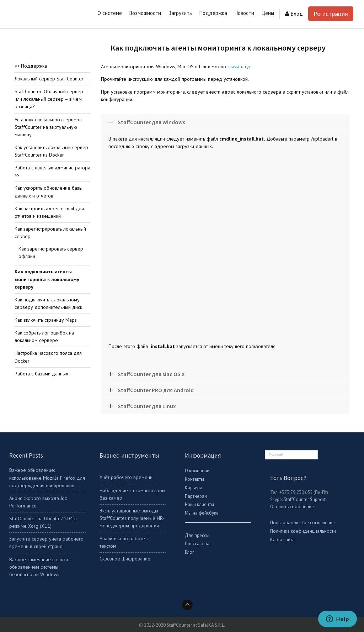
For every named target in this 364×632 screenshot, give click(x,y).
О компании (197, 471)
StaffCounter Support (305, 499)
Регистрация (331, 14)
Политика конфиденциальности (303, 531)
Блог (189, 552)
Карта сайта (282, 540)
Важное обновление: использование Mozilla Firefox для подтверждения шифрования (47, 478)
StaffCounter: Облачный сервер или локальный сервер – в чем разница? (49, 99)
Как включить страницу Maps (46, 320)
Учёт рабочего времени (126, 477)
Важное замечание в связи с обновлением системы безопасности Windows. (40, 567)
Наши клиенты (199, 504)
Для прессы (197, 535)
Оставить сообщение (292, 507)
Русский (276, 455)
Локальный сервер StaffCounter (49, 79)
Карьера (194, 488)
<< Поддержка (31, 66)
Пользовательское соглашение (303, 523)
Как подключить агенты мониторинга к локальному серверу (47, 279)
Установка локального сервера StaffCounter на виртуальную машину (48, 127)
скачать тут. (240, 67)
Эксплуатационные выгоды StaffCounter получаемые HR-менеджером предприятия (132, 518)
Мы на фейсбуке (202, 513)
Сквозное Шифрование (125, 559)
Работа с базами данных (41, 374)
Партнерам (196, 496)
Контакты (194, 479)
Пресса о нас (198, 544)
